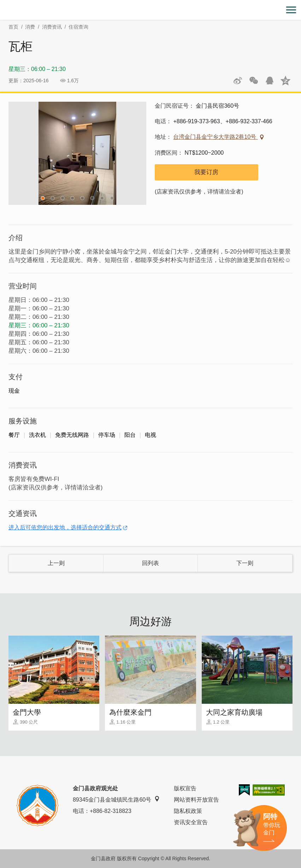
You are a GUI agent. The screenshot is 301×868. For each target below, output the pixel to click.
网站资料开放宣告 (196, 800)
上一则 (56, 563)
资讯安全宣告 (191, 822)
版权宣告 (185, 788)
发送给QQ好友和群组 (270, 81)
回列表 (150, 563)
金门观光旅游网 (150, 10)
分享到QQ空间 (285, 81)
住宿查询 (78, 27)
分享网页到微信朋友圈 (254, 81)
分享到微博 (238, 81)
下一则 (245, 563)
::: (2, 4)
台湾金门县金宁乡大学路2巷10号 (215, 137)
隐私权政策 (188, 811)
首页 (13, 27)
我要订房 (206, 172)
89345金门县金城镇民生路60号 (116, 799)
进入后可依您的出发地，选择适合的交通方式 (65, 527)
